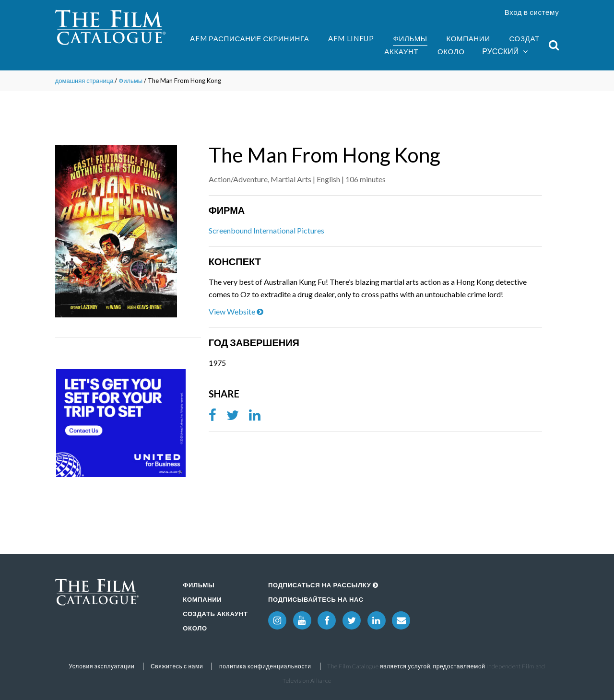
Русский (505, 52)
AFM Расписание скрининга (249, 38)
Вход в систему (532, 12)
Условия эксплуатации (101, 666)
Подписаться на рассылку (323, 585)
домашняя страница (84, 81)
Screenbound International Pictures (266, 230)
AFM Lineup (351, 38)
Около (451, 51)
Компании (468, 38)
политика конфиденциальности (265, 666)
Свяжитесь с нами (177, 666)
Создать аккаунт (215, 614)
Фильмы (410, 38)
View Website (236, 311)
